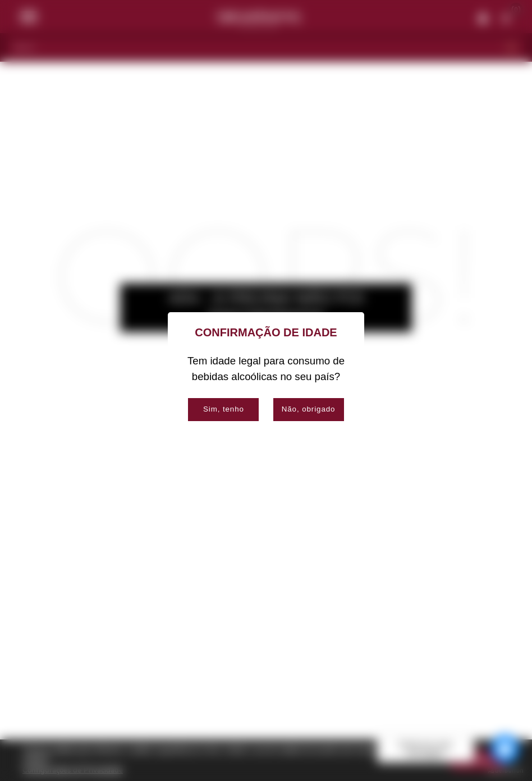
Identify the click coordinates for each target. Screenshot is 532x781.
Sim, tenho (224, 409)
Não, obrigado (309, 409)
